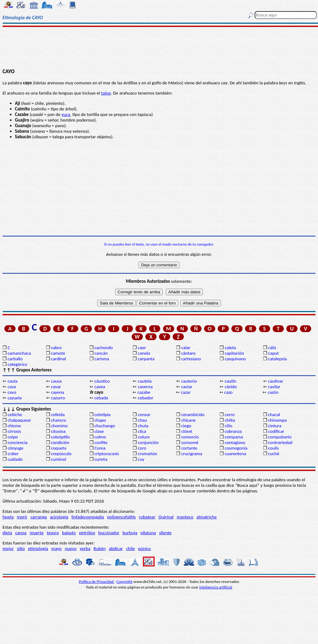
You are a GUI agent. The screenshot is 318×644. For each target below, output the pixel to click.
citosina (58, 431)
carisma (102, 359)
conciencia (17, 442)
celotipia (102, 415)
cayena (57, 392)
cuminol (59, 459)
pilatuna (148, 533)
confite (101, 442)
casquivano (235, 359)
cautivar (276, 381)
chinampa (277, 420)
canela (144, 353)
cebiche (15, 415)
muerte (37, 533)
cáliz (272, 348)
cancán (101, 353)
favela (8, 517)
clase (99, 431)
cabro (56, 348)
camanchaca (19, 353)
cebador (146, 398)
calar (186, 348)
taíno (106, 93)
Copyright (125, 582)
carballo (15, 359)
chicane (189, 420)
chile (131, 549)
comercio (190, 437)
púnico (145, 549)
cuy (141, 459)
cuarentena (235, 454)
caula (12, 381)
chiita (230, 420)
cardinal (58, 359)
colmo (100, 437)
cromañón (148, 454)
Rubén (100, 549)
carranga (39, 517)
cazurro (58, 398)
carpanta (146, 359)
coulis (273, 448)
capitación (234, 353)
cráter (13, 454)
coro (142, 448)
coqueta (59, 448)
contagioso (235, 442)
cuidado (15, 459)
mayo (56, 549)
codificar (276, 431)
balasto (69, 533)
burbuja (130, 533)
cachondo (104, 348)
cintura (275, 426)
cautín (230, 381)
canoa (21, 533)
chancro (59, 420)
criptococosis (107, 454)
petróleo (87, 533)
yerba (85, 549)
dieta (7, 533)
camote (58, 353)
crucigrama (192, 454)
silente (165, 533)
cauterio (189, 381)
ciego (186, 426)
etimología (38, 549)
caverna (145, 387)
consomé (190, 442)
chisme (14, 426)
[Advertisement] (159, 47)
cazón (273, 392)
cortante (189, 448)
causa (56, 381)
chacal (274, 415)
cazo (228, 392)
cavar (56, 387)
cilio (228, 426)
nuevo (71, 549)
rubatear (147, 517)
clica (142, 431)
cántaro (189, 353)
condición (60, 442)
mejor (8, 549)
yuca (66, 114)
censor (144, 415)
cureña (101, 459)
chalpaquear (19, 420)
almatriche (207, 517)
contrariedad (280, 442)
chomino (59, 426)
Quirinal (166, 517)
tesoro (53, 533)
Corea (100, 448)
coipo (13, 437)
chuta (143, 426)
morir (22, 517)
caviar (187, 387)
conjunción (148, 442)
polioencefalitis (121, 517)
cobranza (233, 431)
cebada (101, 398)
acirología (59, 517)
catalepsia (277, 359)
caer (142, 348)
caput (273, 353)
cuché (274, 454)
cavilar (274, 387)
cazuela (14, 398)
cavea (100, 387)
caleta (230, 348)
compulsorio (280, 437)
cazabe (144, 392)
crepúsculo (61, 454)
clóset (187, 431)
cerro (229, 415)
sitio (21, 549)
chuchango (105, 426)
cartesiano (191, 359)
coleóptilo (60, 437)
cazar (186, 392)
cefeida (58, 415)
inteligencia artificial (216, 587)
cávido (231, 387)
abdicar (116, 549)
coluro (144, 437)
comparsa (234, 437)
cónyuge (15, 448)
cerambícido (193, 415)
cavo (12, 392)
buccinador (109, 533)
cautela (145, 381)
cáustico (102, 381)
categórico (17, 364)
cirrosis (14, 431)
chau (142, 420)
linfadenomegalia (88, 517)
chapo (100, 420)
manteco (185, 517)
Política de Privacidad (97, 582)
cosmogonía (236, 448)
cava (12, 387)
